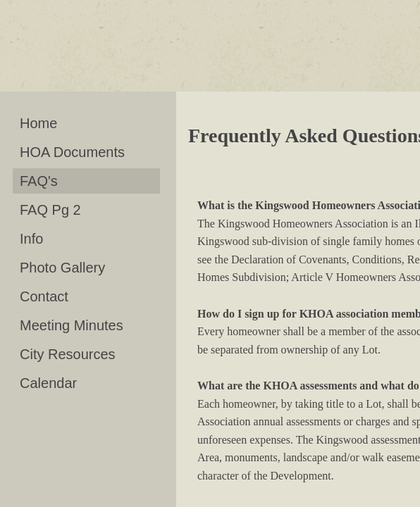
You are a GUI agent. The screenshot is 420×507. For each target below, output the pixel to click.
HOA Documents (72, 152)
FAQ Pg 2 (50, 210)
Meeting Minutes (72, 325)
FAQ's (39, 181)
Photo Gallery (62, 268)
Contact (44, 296)
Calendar (48, 383)
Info (31, 239)
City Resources (68, 354)
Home (38, 123)
